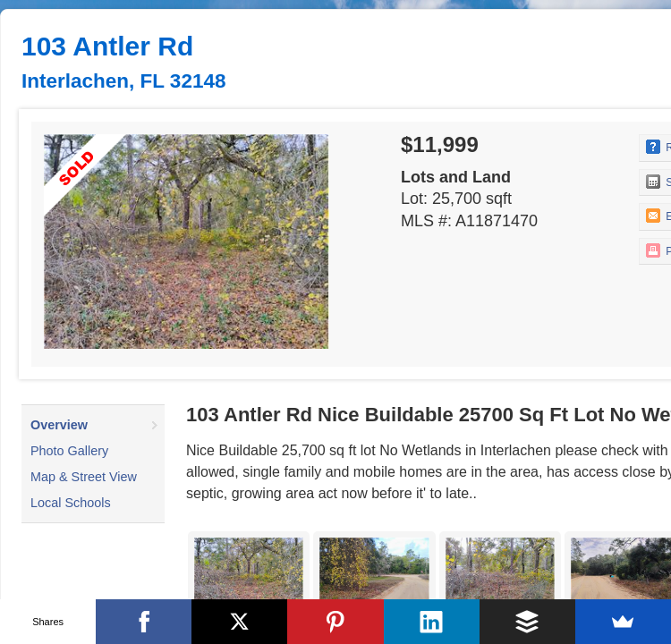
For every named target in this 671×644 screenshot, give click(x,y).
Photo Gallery (69, 451)
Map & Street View (84, 477)
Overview (59, 425)
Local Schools (71, 503)
